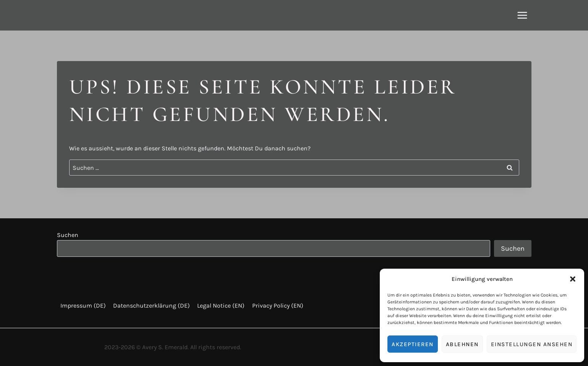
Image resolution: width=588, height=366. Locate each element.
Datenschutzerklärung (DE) (151, 306)
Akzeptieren (413, 344)
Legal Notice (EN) (221, 306)
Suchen (68, 235)
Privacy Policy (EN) (278, 306)
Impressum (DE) (83, 306)
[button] (573, 279)
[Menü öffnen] (522, 15)
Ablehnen (462, 344)
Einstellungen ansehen (532, 344)
